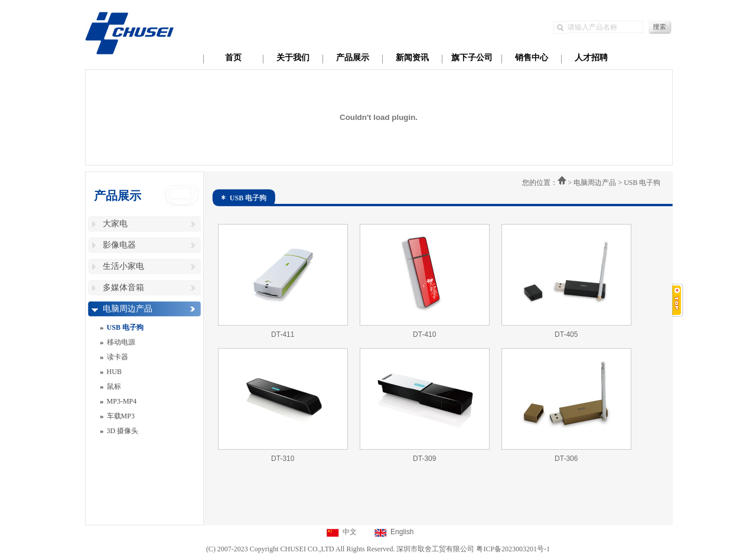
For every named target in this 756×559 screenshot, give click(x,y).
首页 (233, 58)
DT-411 (283, 334)
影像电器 (119, 245)
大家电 (115, 224)
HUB (114, 372)
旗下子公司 (472, 58)
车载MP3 (121, 416)
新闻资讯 (412, 58)
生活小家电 (123, 266)
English (402, 532)
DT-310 (283, 459)
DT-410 (424, 334)
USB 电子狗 (125, 327)
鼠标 (114, 386)
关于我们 (293, 58)
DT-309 (424, 459)
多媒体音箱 (123, 287)
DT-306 (566, 459)
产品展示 (353, 58)
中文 (350, 532)
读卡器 (118, 357)
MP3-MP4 (122, 401)
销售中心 (532, 58)
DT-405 (566, 334)
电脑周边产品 (128, 309)
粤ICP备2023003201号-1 (513, 549)
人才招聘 (591, 58)
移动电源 (121, 342)
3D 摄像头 (123, 431)
